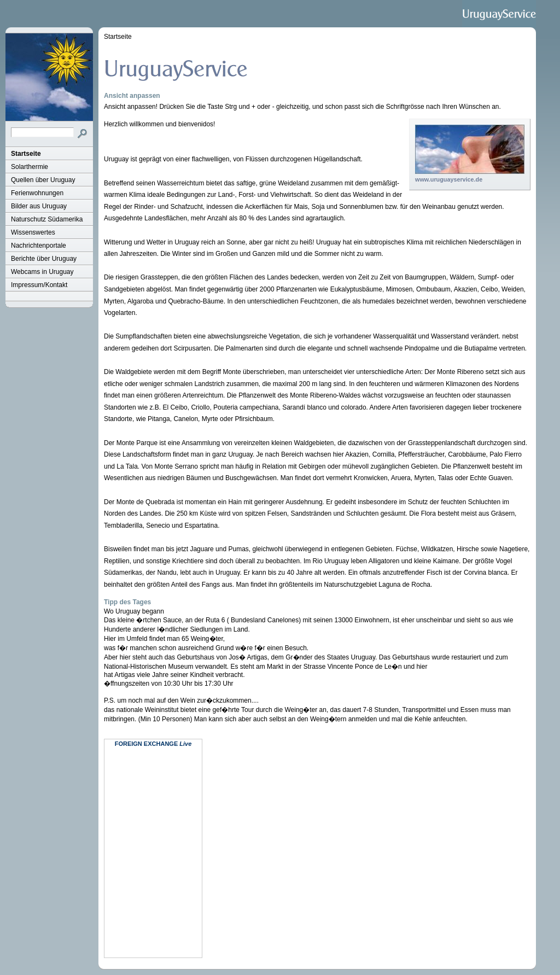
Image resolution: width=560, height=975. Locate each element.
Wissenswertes (33, 232)
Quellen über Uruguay (43, 180)
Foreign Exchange (147, 744)
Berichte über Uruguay (44, 259)
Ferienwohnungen (37, 193)
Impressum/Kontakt (39, 285)
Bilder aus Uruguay (39, 206)
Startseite (26, 154)
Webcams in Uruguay (42, 272)
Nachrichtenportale (39, 246)
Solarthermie (30, 167)
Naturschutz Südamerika (47, 219)
